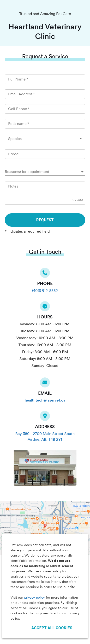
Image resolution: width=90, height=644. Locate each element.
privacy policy (35, 597)
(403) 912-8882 (45, 291)
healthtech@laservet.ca (45, 400)
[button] (45, 172)
